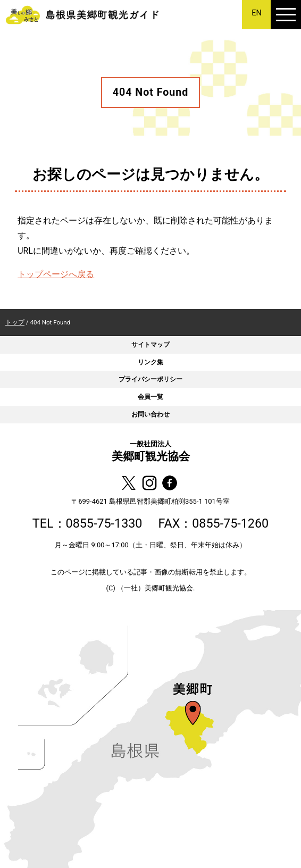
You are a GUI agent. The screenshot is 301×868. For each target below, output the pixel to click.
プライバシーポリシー (150, 379)
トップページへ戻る (56, 274)
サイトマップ (150, 344)
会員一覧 (150, 397)
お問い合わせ (150, 414)
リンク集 (150, 362)
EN (256, 13)
